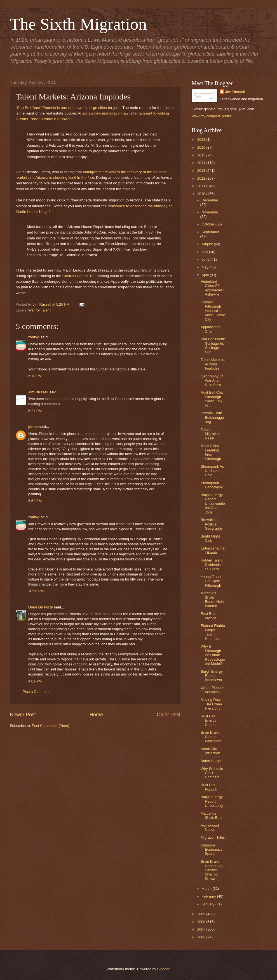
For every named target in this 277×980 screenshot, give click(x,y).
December (210, 200)
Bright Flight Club (210, 538)
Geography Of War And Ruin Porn (212, 380)
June (206, 259)
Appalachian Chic (211, 329)
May (205, 267)
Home (96, 715)
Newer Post (23, 715)
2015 (202, 155)
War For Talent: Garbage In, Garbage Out (213, 345)
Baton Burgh (211, 761)
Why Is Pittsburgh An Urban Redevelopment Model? (213, 655)
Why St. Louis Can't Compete (212, 773)
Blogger (163, 969)
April (206, 275)
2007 (202, 929)
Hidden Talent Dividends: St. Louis (212, 565)
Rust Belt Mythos (209, 616)
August (208, 244)
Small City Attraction (210, 751)
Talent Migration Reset (210, 434)
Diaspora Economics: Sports (212, 850)
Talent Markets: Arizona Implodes (213, 364)
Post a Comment (36, 692)
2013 (202, 171)
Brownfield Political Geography (212, 524)
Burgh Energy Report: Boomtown (212, 676)
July (205, 252)
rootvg (34, 337)
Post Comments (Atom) (51, 726)
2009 (202, 914)
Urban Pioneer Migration (212, 690)
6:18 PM (35, 376)
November (210, 212)
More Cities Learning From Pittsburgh (211, 452)
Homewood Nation (210, 827)
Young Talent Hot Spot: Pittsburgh (211, 581)
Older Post (169, 715)
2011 (202, 186)
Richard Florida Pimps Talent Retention (213, 632)
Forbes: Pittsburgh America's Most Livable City (213, 311)
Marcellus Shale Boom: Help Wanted (212, 599)
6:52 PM (35, 501)
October (208, 224)
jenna (33, 427)
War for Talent (39, 310)
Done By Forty (41, 607)
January (208, 904)
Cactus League (75, 276)
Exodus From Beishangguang (212, 417)
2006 (202, 937)
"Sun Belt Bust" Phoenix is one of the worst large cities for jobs (68, 108)
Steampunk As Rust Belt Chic (212, 471)
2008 (202, 922)
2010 (202, 194)
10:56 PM (36, 591)
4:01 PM (35, 681)
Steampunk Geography (212, 485)
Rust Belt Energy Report (208, 720)
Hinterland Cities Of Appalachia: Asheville (212, 288)
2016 (202, 147)
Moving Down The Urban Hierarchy (212, 704)
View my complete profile (212, 116)
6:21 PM (35, 411)
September (210, 232)
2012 (202, 178)
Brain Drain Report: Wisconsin (211, 737)
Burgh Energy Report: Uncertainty (212, 801)
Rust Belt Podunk (209, 787)
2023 (202, 140)
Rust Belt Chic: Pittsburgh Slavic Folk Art (213, 399)
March (207, 889)
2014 (202, 163)
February (209, 896)
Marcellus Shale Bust (211, 815)
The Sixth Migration (78, 24)
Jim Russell (38, 392)
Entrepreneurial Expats (213, 550)
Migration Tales (213, 837)
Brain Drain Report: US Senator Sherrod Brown (212, 870)
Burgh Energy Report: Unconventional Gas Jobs (213, 504)
